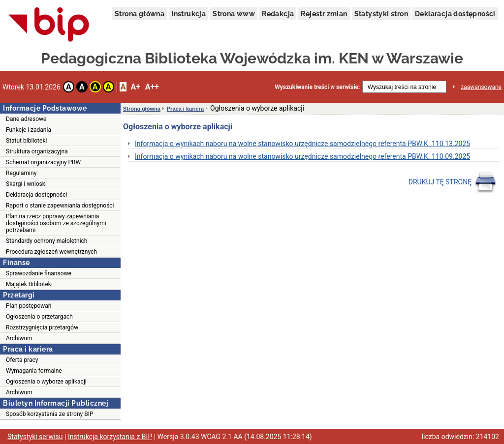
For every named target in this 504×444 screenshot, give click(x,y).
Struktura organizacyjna (37, 151)
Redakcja (278, 14)
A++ (152, 87)
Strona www (234, 14)
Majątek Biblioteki (29, 284)
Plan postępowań (29, 306)
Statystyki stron (381, 14)
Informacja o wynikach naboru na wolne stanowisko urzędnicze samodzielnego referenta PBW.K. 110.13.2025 (302, 144)
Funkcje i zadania (29, 130)
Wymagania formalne (34, 371)
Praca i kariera (185, 109)
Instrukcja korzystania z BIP (110, 437)
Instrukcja (189, 14)
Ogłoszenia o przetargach (39, 317)
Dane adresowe (26, 119)
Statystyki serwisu (35, 437)
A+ (135, 87)
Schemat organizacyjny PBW (43, 162)
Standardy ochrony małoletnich (47, 241)
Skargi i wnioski (26, 184)
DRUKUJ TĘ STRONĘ (453, 182)
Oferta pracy (22, 360)
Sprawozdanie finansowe (39, 273)
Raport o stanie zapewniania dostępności (60, 206)
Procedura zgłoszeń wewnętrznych (51, 252)
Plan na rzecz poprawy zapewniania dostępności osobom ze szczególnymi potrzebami (56, 223)
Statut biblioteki (26, 141)
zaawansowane (481, 87)
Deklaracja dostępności (455, 14)
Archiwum (19, 338)
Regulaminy (21, 173)
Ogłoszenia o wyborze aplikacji (46, 382)
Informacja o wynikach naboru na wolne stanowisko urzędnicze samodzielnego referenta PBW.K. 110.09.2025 (302, 156)
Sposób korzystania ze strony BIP (49, 414)
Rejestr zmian (324, 14)
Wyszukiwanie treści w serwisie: (317, 87)
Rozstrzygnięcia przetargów (42, 327)
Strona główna (140, 14)
